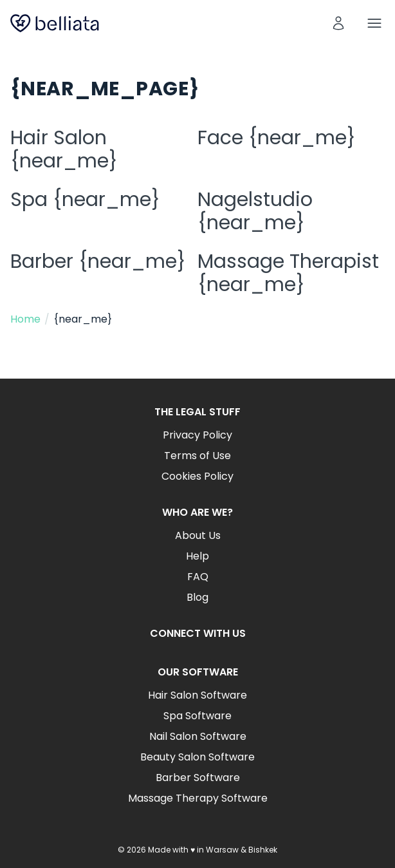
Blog (197, 597)
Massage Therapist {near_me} (288, 273)
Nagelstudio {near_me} (255, 211)
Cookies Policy (197, 476)
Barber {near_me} (98, 261)
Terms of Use (197, 456)
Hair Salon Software (197, 695)
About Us (198, 535)
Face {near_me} (277, 138)
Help (197, 556)
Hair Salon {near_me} (64, 149)
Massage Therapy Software (198, 798)
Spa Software (197, 716)
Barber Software (198, 778)
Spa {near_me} (85, 200)
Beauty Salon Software (197, 757)
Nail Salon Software (198, 736)
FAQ (198, 577)
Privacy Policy (197, 435)
